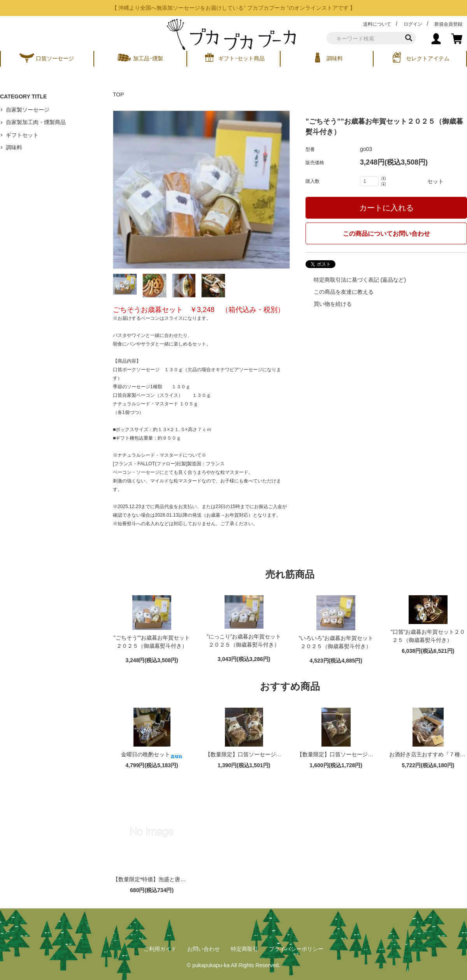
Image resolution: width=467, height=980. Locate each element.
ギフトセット (22, 135)
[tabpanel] (201, 190)
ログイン (413, 24)
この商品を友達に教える (343, 292)
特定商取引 (244, 949)
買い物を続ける (332, 304)
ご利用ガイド (160, 949)
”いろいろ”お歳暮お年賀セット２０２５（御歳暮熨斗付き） (336, 644)
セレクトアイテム (428, 58)
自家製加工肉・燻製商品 (36, 122)
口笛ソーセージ (55, 58)
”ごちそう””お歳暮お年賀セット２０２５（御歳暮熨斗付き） (152, 643)
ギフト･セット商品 (241, 58)
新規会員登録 (448, 24)
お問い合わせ (204, 949)
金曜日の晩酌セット (152, 754)
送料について (377, 24)
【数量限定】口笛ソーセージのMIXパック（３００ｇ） (371, 754)
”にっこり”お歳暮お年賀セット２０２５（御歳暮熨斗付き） (244, 642)
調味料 (335, 58)
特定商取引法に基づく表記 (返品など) (359, 280)
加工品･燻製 (148, 58)
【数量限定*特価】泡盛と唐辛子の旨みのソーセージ (183, 879)
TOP (119, 95)
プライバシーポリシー (296, 949)
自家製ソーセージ (28, 110)
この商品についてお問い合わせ (386, 234)
